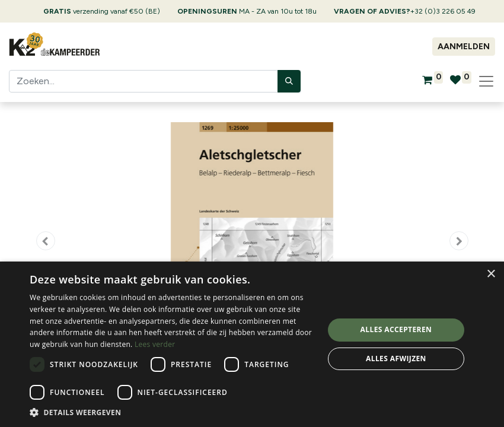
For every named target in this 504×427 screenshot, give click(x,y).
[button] (45, 241)
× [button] (491, 274)
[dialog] (252, 344)
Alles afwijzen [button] (396, 359)
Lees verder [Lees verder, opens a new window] (155, 344)
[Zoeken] (289, 81)
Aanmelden (464, 47)
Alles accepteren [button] (396, 329)
